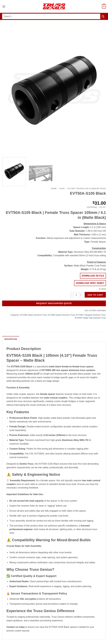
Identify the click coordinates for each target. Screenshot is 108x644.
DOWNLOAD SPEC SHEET (90, 283)
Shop (62, 189)
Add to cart (95, 295)
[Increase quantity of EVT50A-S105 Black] (81, 295)
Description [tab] (11, 339)
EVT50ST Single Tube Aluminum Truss (90, 318)
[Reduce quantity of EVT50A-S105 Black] (72, 295)
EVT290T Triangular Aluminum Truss (87, 189)
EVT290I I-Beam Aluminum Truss (33, 315)
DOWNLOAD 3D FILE (93, 276)
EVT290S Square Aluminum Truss (61, 315)
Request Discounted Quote (54, 303)
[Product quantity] (76, 295)
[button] (4, 6)
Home (54, 189)
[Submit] (103, 16)
